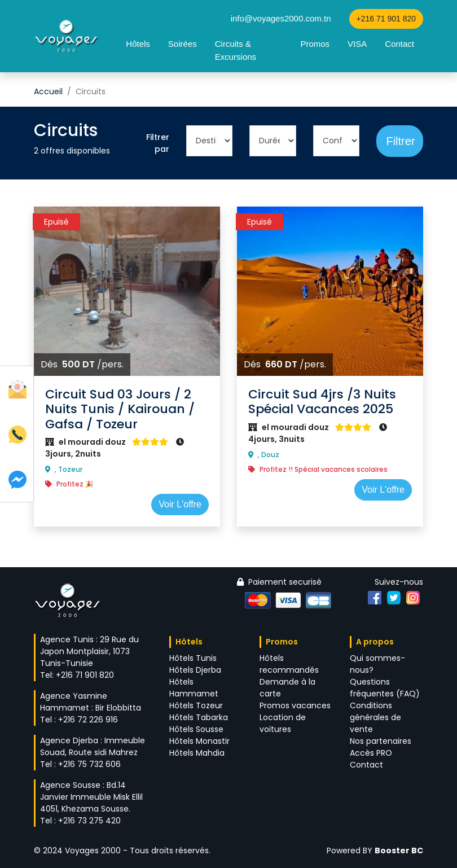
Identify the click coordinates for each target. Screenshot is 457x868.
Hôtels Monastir (199, 741)
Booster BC (399, 851)
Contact (399, 44)
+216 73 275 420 (89, 821)
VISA (357, 44)
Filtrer (400, 141)
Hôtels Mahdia (197, 753)
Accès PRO (371, 753)
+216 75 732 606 (89, 764)
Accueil (48, 91)
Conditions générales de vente (375, 717)
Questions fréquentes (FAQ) (385, 688)
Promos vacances (295, 705)
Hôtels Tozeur (196, 705)
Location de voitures (283, 723)
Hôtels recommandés (289, 664)
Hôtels (138, 44)
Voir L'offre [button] (180, 504)
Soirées (183, 44)
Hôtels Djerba (195, 670)
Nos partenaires (381, 741)
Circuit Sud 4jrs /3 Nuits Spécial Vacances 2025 (322, 402)
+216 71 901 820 (386, 19)
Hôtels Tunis (193, 658)
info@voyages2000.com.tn (281, 18)
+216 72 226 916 (88, 720)
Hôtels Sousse (196, 729)
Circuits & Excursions (236, 50)
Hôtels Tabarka (199, 717)
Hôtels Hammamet (194, 688)
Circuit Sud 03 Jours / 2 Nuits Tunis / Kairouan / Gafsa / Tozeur (120, 409)
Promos (315, 44)
